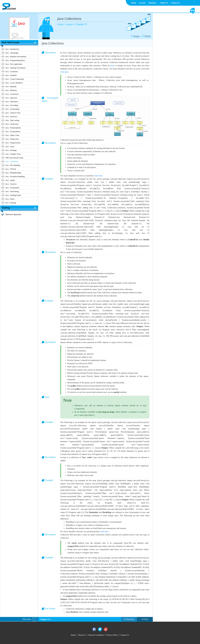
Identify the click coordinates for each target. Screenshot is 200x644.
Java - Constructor (12, 94)
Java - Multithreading (13, 173)
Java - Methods (11, 87)
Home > (62, 24)
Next (145, 619)
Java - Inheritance (12, 102)
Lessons (142, 3)
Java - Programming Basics (15, 60)
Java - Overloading (12, 109)
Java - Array (10, 146)
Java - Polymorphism (13, 128)
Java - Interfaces (11, 116)
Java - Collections (12, 161)
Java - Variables (11, 75)
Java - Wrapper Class (13, 154)
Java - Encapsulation (13, 131)
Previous (129, 619)
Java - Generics (11, 184)
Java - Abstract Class (13, 113)
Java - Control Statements (15, 79)
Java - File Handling (13, 165)
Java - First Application (14, 64)
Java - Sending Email (13, 195)
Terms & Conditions (96, 635)
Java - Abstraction (12, 124)
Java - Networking (12, 191)
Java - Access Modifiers (14, 83)
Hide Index (27, 619)
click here (65, 72)
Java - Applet (10, 180)
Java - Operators (11, 98)
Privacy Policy (112, 635)
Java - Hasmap (11, 203)
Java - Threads (11, 169)
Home (134, 3)
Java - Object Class (12, 135)
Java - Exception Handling (15, 176)
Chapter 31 (81, 24)
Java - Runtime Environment (16, 57)
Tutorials (153, 3)
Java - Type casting (12, 120)
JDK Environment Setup (14, 158)
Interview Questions (13, 214)
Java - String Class (12, 139)
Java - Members (11, 90)
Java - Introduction (12, 49)
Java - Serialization (12, 188)
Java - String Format (13, 143)
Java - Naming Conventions (15, 68)
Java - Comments (12, 72)
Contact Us (176, 3)
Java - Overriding (12, 105)
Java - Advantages (12, 53)
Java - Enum (10, 199)
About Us (164, 3)
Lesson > (71, 24)
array (113, 65)
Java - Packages (11, 150)
